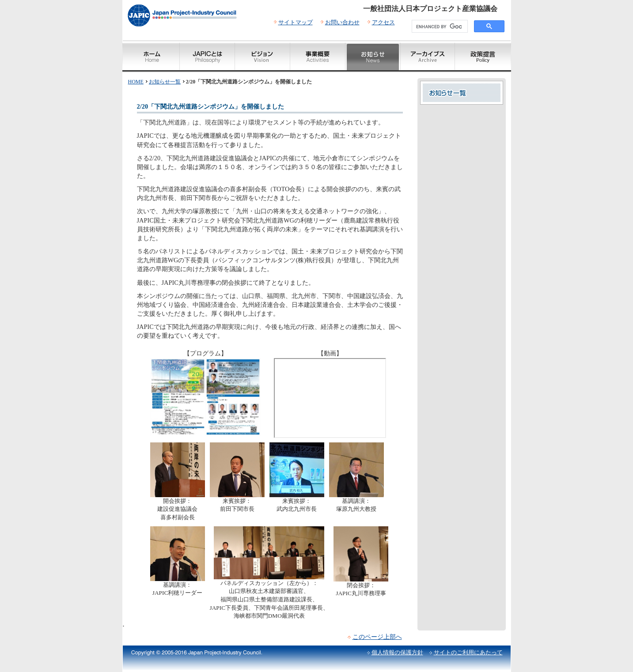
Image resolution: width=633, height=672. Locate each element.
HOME (136, 82)
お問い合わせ (342, 22)
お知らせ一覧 (165, 82)
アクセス (383, 22)
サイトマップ (296, 22)
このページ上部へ (377, 637)
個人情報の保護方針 (397, 652)
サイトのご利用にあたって (468, 652)
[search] (439, 26)
